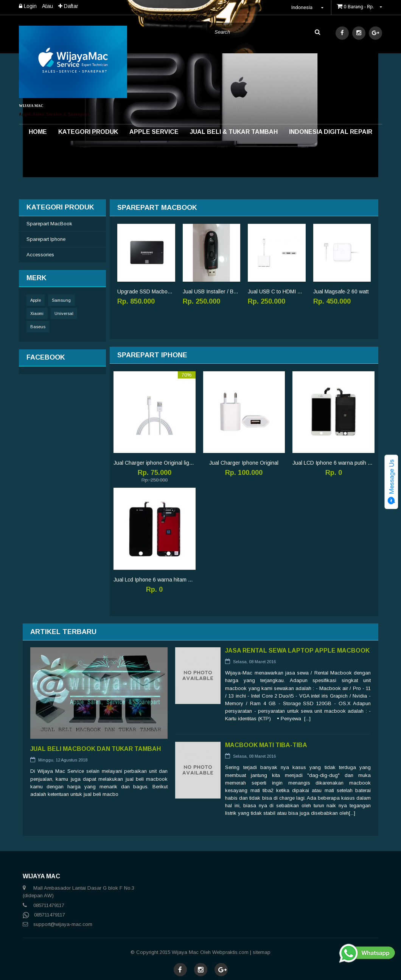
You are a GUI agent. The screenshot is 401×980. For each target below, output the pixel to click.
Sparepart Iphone (46, 239)
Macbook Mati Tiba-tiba (266, 745)
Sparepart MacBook (49, 224)
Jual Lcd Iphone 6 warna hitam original (155, 580)
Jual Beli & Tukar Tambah (234, 132)
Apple (36, 300)
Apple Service (154, 132)
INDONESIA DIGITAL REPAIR (331, 132)
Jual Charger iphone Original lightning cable (155, 463)
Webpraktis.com (230, 952)
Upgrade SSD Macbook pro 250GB (146, 292)
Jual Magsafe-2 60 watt (341, 292)
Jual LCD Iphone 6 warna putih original (333, 463)
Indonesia (309, 7)
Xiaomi (37, 313)
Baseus (38, 327)
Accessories (40, 255)
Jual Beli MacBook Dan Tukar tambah (96, 749)
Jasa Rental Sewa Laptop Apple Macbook (297, 650)
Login (28, 6)
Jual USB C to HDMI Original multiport (277, 292)
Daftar (68, 6)
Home (38, 132)
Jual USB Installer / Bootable (212, 292)
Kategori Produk (88, 132)
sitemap (262, 952)
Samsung (61, 300)
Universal (64, 313)
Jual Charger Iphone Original (244, 463)
